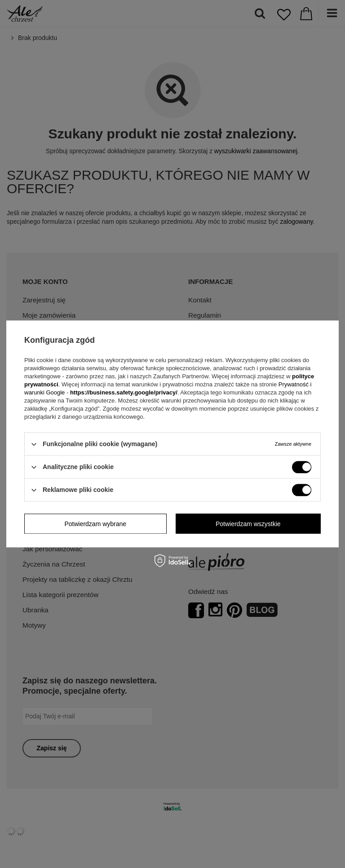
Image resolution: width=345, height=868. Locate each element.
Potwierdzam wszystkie (248, 524)
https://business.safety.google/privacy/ (124, 392)
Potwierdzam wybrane (95, 524)
